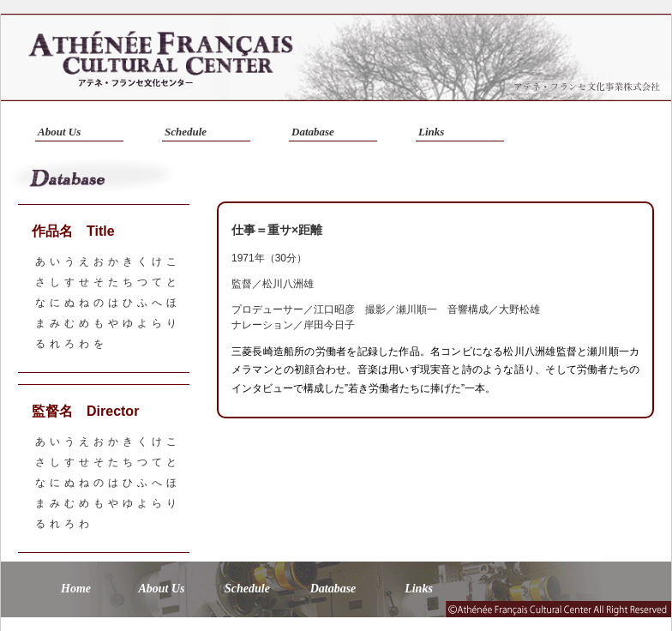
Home (76, 589)
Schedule (186, 132)
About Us (59, 132)
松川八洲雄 (288, 284)
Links (431, 132)
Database (313, 132)
